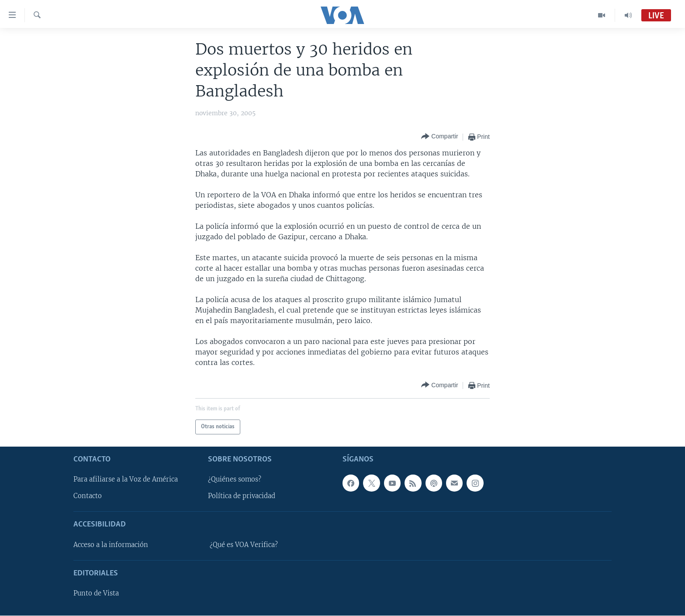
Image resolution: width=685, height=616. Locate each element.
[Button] (439, 137)
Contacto (88, 496)
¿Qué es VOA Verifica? (244, 545)
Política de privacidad (242, 496)
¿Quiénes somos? (235, 480)
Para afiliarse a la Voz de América (126, 480)
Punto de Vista (96, 594)
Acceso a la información (111, 545)
